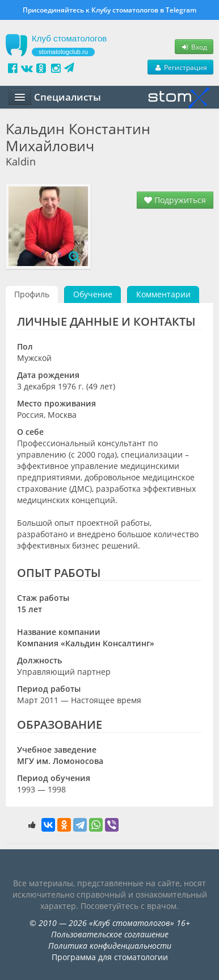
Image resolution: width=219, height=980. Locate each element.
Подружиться (175, 200)
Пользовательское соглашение (110, 934)
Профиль (32, 294)
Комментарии (163, 294)
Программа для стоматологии (110, 957)
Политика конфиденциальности (110, 946)
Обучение (93, 294)
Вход (194, 47)
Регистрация (180, 67)
